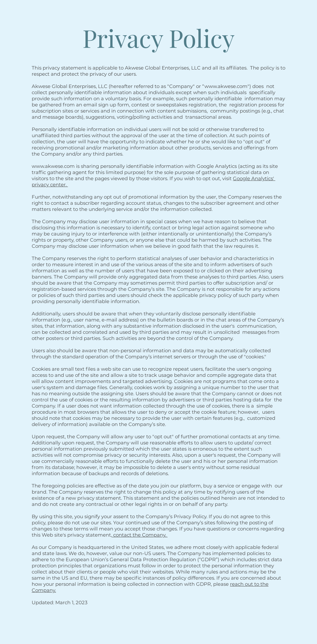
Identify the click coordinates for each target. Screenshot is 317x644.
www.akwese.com (226, 86)
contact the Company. (140, 535)
